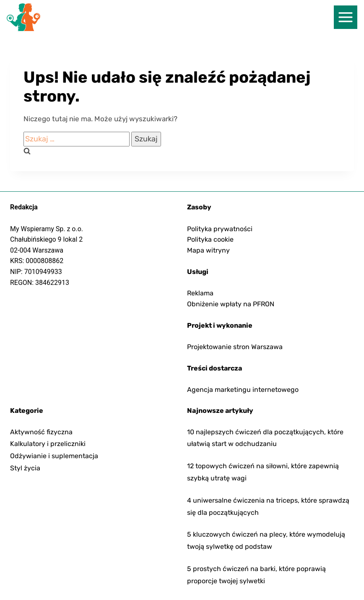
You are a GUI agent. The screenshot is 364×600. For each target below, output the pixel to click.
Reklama (200, 293)
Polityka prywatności (220, 229)
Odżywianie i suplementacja (54, 456)
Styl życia (25, 468)
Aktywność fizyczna (41, 432)
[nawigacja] (346, 17)
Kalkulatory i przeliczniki (48, 444)
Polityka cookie (210, 239)
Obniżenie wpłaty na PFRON (231, 304)
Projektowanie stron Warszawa (235, 347)
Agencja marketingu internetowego (243, 390)
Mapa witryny (208, 250)
